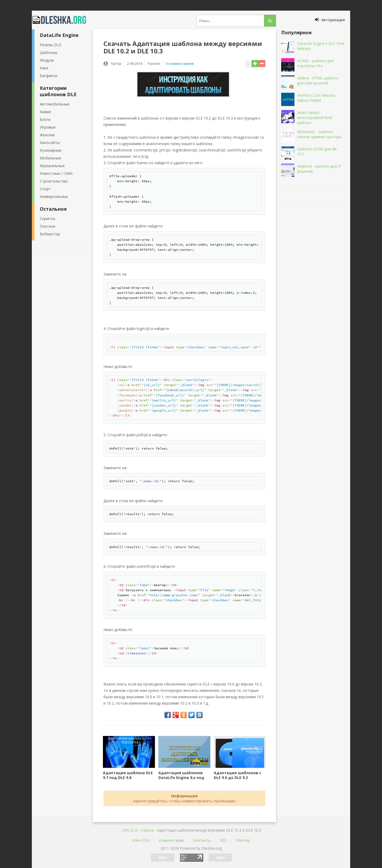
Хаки (44, 68)
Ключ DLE (141, 840)
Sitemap (243, 840)
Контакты (202, 840)
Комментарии (171, 840)
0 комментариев (180, 63)
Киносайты (50, 143)
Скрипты (47, 219)
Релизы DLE (51, 45)
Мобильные (51, 158)
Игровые (48, 127)
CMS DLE (129, 830)
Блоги (45, 119)
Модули (47, 60)
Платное (48, 226)
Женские (47, 135)
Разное (147, 830)
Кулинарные (51, 150)
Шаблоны (49, 52)
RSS (223, 840)
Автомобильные (55, 104)
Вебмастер (50, 234)
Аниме (45, 112)
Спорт (45, 189)
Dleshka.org (62, 20)
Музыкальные (52, 166)
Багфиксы (49, 76)
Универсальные (54, 196)
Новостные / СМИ (56, 173)
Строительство (54, 181)
